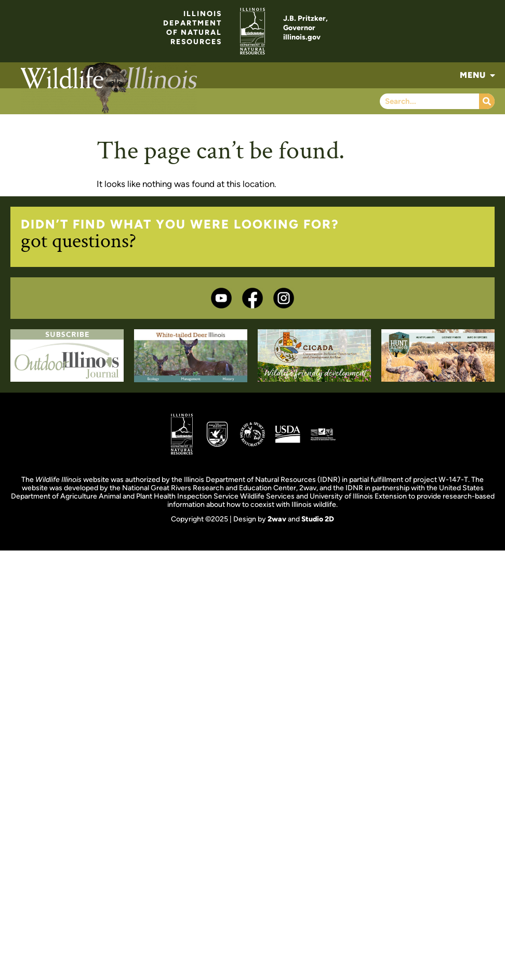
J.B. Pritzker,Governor (305, 23)
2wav (277, 519)
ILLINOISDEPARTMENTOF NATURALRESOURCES (192, 28)
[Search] (487, 101)
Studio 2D (318, 519)
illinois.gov (302, 37)
